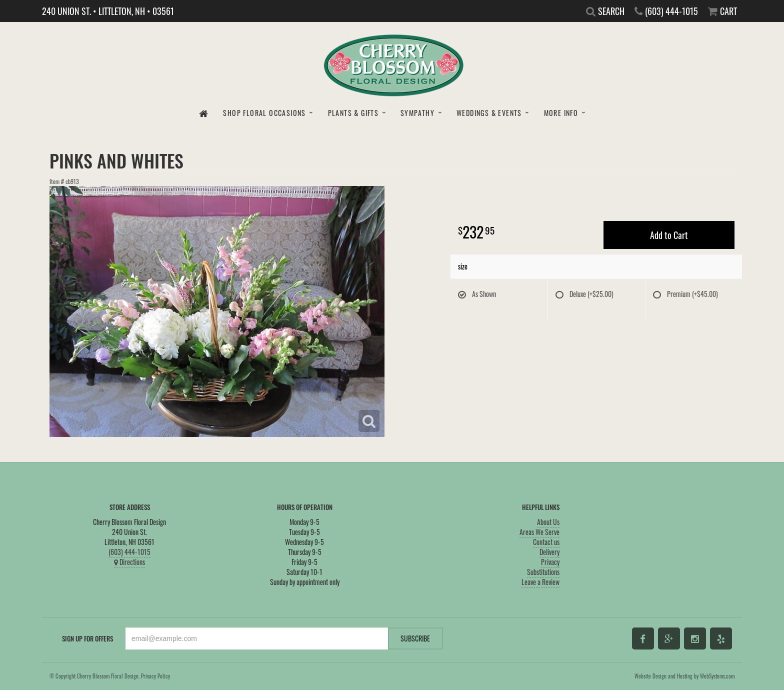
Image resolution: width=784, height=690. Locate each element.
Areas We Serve (539, 532)
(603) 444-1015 (129, 552)
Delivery (549, 552)
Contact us (546, 542)
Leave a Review (540, 582)
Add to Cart (669, 235)
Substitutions (543, 572)
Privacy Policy (155, 676)
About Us (548, 522)
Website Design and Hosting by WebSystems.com (684, 676)
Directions (129, 562)
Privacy (550, 562)
